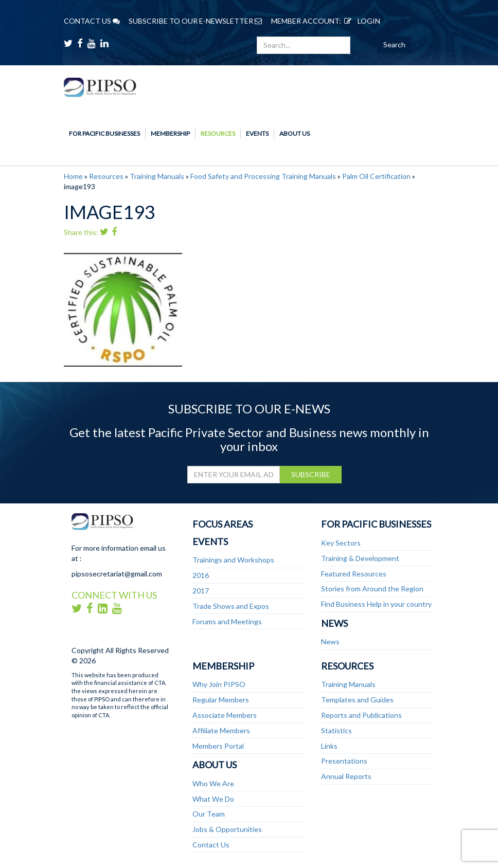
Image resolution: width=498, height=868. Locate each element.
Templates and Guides (357, 700)
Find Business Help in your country (376, 604)
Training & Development (360, 558)
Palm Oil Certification (376, 176)
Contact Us (211, 845)
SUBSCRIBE (311, 474)
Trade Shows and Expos (231, 606)
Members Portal (218, 746)
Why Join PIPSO (219, 684)
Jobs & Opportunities (227, 829)
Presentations (344, 761)
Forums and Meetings (227, 621)
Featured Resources (354, 574)
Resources (218, 133)
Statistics (336, 730)
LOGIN (361, 21)
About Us (295, 133)
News (334, 623)
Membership (170, 133)
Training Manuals (157, 176)
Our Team (209, 814)
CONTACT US (92, 21)
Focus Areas (223, 524)
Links (329, 746)
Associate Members (225, 715)
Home (73, 176)
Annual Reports (346, 776)
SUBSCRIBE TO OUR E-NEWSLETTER (195, 21)
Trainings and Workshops (233, 560)
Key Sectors (341, 543)
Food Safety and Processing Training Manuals (263, 176)
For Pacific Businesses (104, 133)
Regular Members (221, 700)
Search (394, 44)
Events (257, 133)
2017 (201, 591)
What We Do (213, 799)
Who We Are (213, 783)
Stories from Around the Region (372, 589)
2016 (201, 575)
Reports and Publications (361, 715)
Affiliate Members (221, 730)
